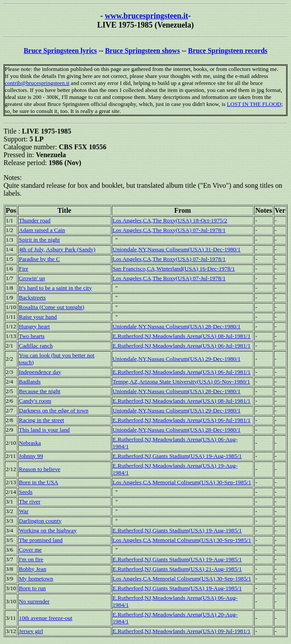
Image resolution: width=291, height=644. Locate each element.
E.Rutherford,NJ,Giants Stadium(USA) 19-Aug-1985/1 (177, 456)
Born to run (32, 588)
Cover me (30, 550)
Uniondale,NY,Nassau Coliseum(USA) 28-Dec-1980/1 (177, 326)
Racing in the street (41, 420)
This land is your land (44, 430)
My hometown (36, 579)
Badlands (30, 382)
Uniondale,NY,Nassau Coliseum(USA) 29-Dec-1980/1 (177, 359)
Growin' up (32, 278)
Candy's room (35, 401)
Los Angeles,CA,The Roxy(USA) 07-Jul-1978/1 (169, 230)
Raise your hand (38, 317)
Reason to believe (40, 469)
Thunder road (35, 220)
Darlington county (40, 521)
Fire (23, 269)
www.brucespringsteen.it (146, 16)
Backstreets (32, 297)
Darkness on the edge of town (54, 410)
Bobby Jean (33, 569)
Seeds (26, 492)
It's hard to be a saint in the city (55, 288)
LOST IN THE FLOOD (254, 104)
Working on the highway (48, 530)
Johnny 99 (31, 456)
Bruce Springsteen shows (143, 51)
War (24, 511)
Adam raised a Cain (42, 230)
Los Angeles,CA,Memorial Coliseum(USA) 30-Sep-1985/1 (182, 482)
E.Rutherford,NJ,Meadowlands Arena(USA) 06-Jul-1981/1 (182, 346)
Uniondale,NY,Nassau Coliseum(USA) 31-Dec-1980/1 (177, 249)
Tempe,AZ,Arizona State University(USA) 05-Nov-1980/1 (181, 382)
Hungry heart (34, 326)
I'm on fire (31, 559)
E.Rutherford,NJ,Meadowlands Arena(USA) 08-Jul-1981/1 (182, 336)
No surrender (34, 601)
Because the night (40, 391)
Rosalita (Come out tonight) (51, 307)
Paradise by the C (39, 259)
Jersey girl (31, 631)
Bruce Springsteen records (228, 51)
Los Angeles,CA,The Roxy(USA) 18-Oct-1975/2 (170, 220)
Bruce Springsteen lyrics (60, 51)
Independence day (40, 372)
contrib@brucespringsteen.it (37, 83)
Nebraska (30, 443)
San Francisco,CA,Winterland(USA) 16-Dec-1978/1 (174, 269)
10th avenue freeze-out (46, 618)
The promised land (41, 540)
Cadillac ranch (36, 346)
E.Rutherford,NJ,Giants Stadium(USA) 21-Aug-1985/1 (177, 569)
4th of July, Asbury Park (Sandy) (57, 249)
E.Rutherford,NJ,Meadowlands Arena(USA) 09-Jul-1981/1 (182, 631)
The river (30, 501)
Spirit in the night (39, 240)
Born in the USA (39, 482)
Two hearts (32, 336)
